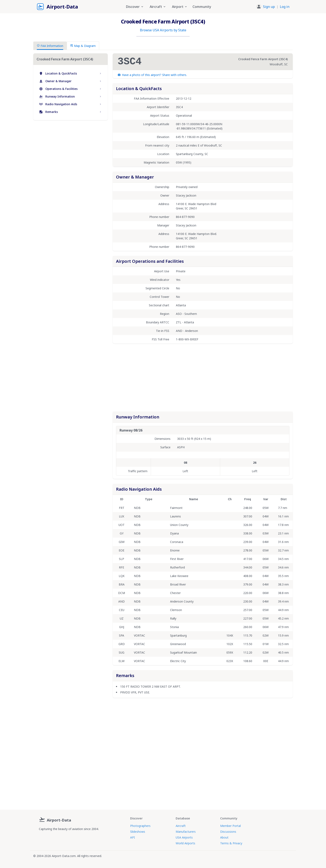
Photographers (140, 826)
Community (202, 7)
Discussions (228, 832)
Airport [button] (180, 7)
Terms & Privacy (231, 843)
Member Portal (230, 826)
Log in (285, 7)
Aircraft (181, 826)
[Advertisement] (70, 159)
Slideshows (138, 832)
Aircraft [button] (158, 7)
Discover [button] (135, 7)
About (224, 837)
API (133, 837)
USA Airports (184, 837)
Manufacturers (186, 832)
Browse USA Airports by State (163, 30)
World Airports (185, 843)
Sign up (269, 7)
